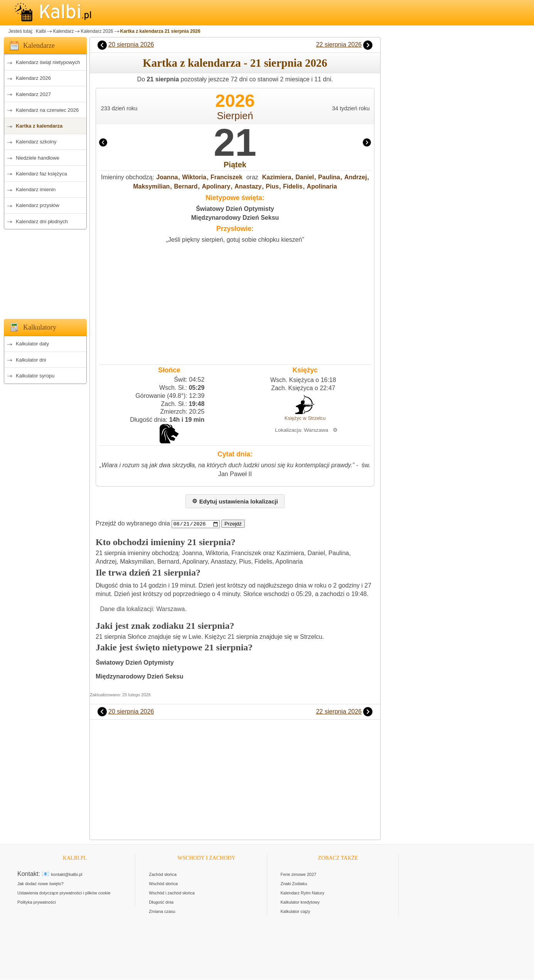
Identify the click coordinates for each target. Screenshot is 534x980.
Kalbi (40, 31)
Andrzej (356, 177)
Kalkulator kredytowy (300, 903)
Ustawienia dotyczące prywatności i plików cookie (64, 893)
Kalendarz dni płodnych (42, 221)
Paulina (329, 177)
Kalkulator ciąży (296, 912)
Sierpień (235, 116)
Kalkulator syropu (35, 376)
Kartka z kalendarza (39, 126)
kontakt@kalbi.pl (67, 875)
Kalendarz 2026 (97, 31)
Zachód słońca (163, 875)
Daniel (305, 177)
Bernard (186, 186)
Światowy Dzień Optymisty (235, 209)
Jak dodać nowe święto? (40, 884)
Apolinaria (322, 186)
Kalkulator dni (31, 360)
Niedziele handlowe (38, 158)
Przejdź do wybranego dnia (133, 524)
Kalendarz (63, 31)
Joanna (167, 177)
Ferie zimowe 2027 (299, 875)
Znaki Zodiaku (294, 884)
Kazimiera (277, 177)
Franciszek (227, 177)
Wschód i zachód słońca (172, 893)
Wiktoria (194, 177)
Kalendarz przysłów (38, 205)
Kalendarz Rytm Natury (303, 893)
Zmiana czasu (162, 912)
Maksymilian (151, 186)
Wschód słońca (163, 884)
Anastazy (248, 186)
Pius (272, 186)
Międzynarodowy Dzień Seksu (235, 218)
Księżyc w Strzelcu (305, 418)
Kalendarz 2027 (33, 94)
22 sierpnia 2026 (339, 45)
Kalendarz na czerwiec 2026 (47, 110)
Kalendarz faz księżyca (41, 174)
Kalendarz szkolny (36, 142)
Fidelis (293, 186)
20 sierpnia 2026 (131, 45)
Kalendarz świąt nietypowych (48, 62)
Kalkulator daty (32, 344)
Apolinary (216, 186)
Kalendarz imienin (36, 189)
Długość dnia (161, 903)
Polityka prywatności (37, 903)
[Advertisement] (45, 272)
